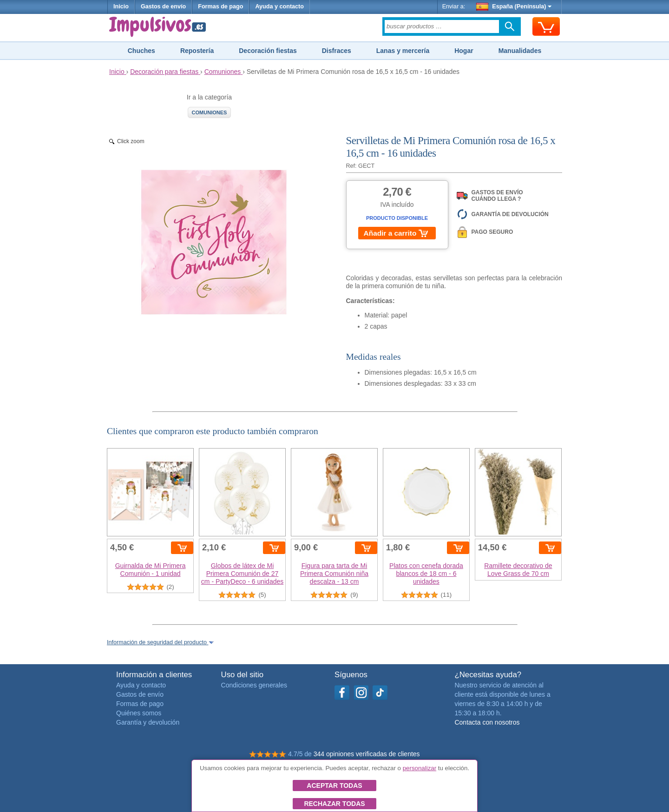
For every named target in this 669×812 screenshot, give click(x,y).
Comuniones (210, 112)
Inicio (121, 7)
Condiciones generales (254, 685)
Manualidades (520, 51)
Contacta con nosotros (487, 722)
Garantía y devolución (148, 722)
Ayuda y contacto (279, 7)
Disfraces (337, 51)
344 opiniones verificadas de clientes (367, 754)
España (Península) (514, 7)
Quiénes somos (139, 713)
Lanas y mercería (403, 51)
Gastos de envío (163, 7)
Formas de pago (220, 7)
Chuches (141, 51)
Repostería (197, 51)
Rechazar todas (334, 804)
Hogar (464, 51)
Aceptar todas (334, 786)
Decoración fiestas (268, 51)
